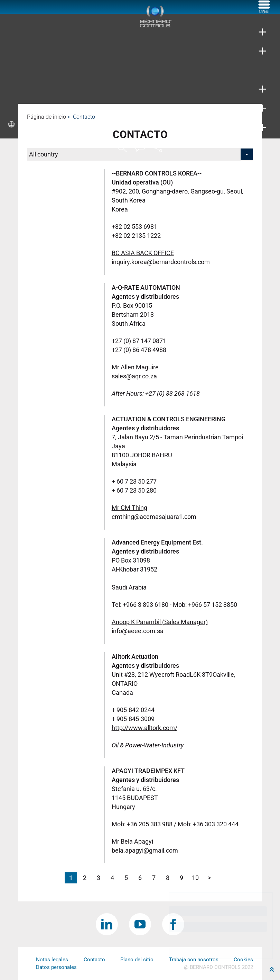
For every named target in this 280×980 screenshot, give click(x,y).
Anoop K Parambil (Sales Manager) (160, 622)
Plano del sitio (137, 960)
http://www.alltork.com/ (144, 728)
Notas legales (52, 960)
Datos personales (56, 967)
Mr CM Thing (129, 508)
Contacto (94, 960)
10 (195, 878)
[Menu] (264, 11)
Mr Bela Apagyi (132, 841)
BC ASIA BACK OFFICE (143, 253)
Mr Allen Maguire (135, 367)
